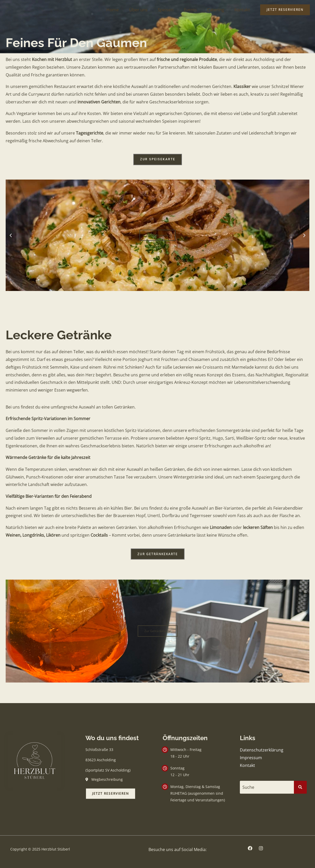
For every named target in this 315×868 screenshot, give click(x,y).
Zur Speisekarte (157, 235)
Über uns (145, 10)
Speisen (171, 10)
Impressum (251, 758)
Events (194, 10)
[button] (11, 235)
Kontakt (243, 10)
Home (121, 10)
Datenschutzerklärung (262, 750)
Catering (218, 10)
